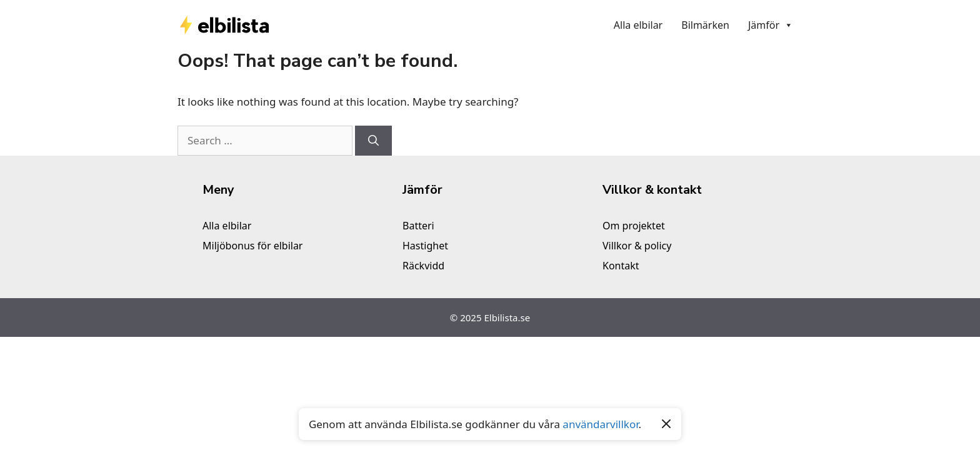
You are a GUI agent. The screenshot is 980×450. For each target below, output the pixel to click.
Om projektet (634, 226)
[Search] (373, 141)
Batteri (418, 226)
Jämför (771, 25)
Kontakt (621, 266)
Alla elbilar (638, 25)
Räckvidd (423, 266)
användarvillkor (600, 424)
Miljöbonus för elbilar (252, 246)
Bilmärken (705, 25)
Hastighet (425, 246)
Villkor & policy (637, 246)
